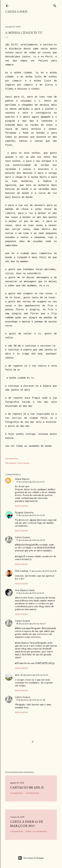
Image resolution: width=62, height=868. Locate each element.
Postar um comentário (36, 831)
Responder (21, 506)
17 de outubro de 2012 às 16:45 (30, 593)
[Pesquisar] (55, 5)
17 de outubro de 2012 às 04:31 (30, 482)
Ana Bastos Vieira (25, 590)
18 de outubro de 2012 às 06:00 (31, 624)
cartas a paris (16, 12)
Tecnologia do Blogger (31, 858)
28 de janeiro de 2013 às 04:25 (34, 675)
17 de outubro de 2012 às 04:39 (31, 515)
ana (17, 675)
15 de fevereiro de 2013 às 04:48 (31, 700)
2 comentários (32, 793)
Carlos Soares (23, 463)
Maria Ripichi (22, 479)
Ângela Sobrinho (24, 513)
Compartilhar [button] (12, 458)
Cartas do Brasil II (27, 787)
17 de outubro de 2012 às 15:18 (43, 571)
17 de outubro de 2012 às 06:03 (31, 540)
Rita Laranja (22, 571)
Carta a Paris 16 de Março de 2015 (27, 824)
